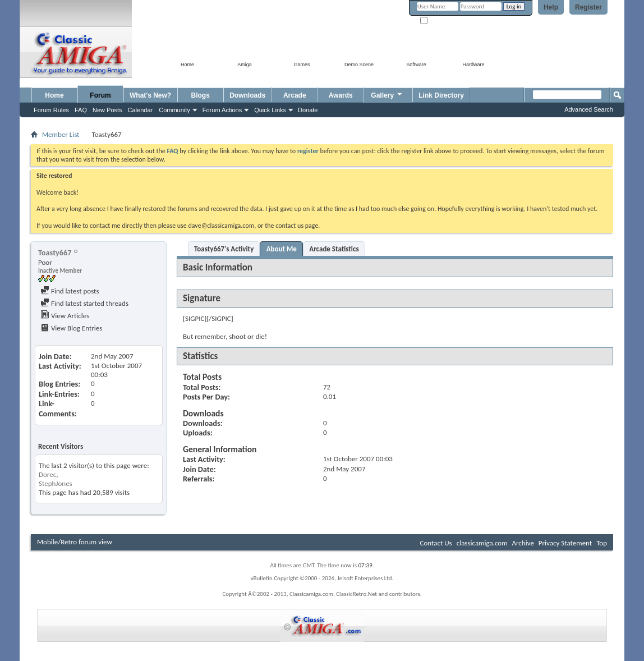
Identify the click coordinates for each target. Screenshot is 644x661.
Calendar (141, 110)
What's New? (150, 95)
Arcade (295, 95)
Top (602, 543)
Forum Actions (222, 110)
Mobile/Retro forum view (75, 542)
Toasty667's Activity (224, 249)
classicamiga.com (482, 543)
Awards (341, 95)
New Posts (107, 110)
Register (588, 7)
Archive (523, 543)
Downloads (247, 95)
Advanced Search (589, 109)
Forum (100, 95)
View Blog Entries (71, 328)
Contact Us (436, 543)
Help (551, 7)
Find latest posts (70, 291)
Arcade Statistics (334, 249)
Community (174, 110)
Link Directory (441, 95)
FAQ (81, 110)
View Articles (65, 316)
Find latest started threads (84, 303)
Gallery (387, 94)
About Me (282, 249)
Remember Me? (445, 21)
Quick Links (270, 110)
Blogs (201, 95)
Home (54, 95)
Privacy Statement (565, 543)
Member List (61, 134)
